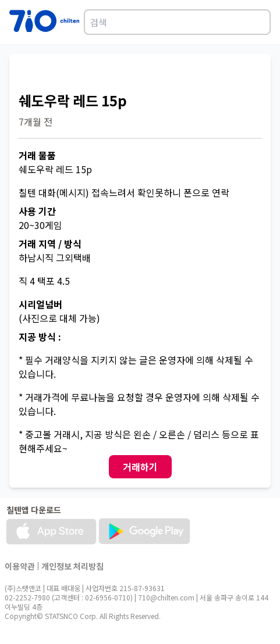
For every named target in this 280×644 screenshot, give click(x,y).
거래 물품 (37, 155)
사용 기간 (37, 211)
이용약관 (20, 566)
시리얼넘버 (40, 304)
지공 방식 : (40, 337)
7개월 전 (36, 121)
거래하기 (140, 467)
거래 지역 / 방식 (50, 244)
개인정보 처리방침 (72, 566)
